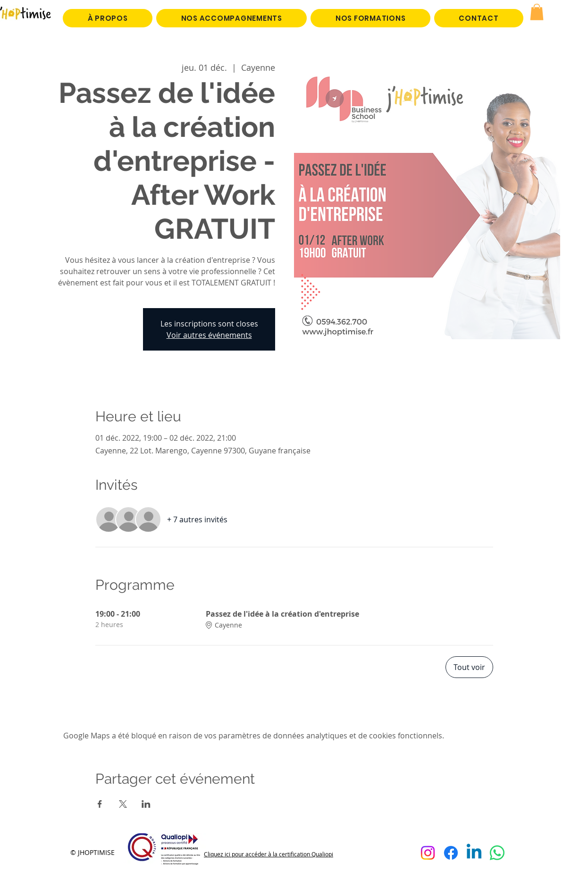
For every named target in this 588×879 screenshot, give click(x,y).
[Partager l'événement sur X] (123, 804)
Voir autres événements (209, 335)
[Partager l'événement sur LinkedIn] (146, 804)
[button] (537, 12)
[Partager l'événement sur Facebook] (100, 804)
